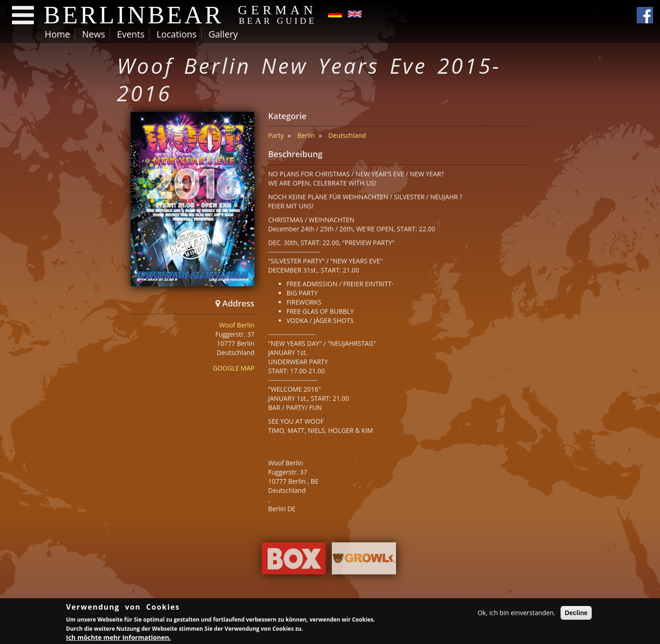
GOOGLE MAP (234, 368)
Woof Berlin (237, 325)
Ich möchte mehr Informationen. (118, 638)
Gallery (223, 34)
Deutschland (347, 135)
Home (58, 34)
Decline (576, 614)
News (93, 34)
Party (276, 135)
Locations (176, 34)
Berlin (306, 135)
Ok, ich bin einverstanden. (517, 614)
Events (131, 34)
